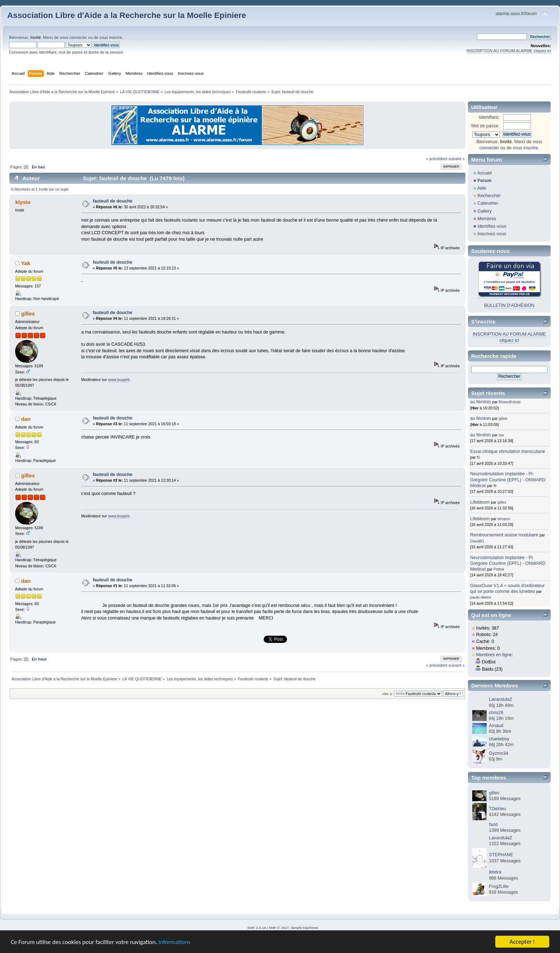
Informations (174, 943)
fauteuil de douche (113, 201)
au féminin (481, 402)
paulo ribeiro (481, 597)
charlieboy (499, 739)
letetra (495, 872)
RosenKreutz (510, 402)
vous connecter (73, 37)
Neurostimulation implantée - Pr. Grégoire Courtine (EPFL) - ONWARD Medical (508, 480)
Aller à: (387, 694)
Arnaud (496, 726)
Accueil (484, 173)
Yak (26, 263)
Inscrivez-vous (492, 234)
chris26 (496, 713)
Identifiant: (489, 117)
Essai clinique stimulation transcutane (507, 451)
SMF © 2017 (279, 928)
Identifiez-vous (492, 226)
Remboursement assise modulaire (504, 535)
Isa (501, 435)
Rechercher (489, 196)
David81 (477, 541)
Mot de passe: (485, 126)
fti (478, 457)
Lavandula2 (500, 699)
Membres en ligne (494, 655)
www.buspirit (119, 380)
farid (493, 825)
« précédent (436, 159)
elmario (504, 519)
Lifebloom (480, 502)
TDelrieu (497, 809)
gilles (28, 314)
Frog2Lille (499, 886)
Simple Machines (305, 928)
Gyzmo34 (498, 753)
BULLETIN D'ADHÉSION (509, 305)
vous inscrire (111, 37)
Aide (482, 188)
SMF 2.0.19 (256, 928)
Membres (487, 219)
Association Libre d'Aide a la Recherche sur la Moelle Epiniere (127, 15)
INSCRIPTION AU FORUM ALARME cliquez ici (509, 51)
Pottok (499, 569)
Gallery (484, 211)
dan (26, 419)
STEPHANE (501, 855)
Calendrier (488, 203)
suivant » (457, 159)
